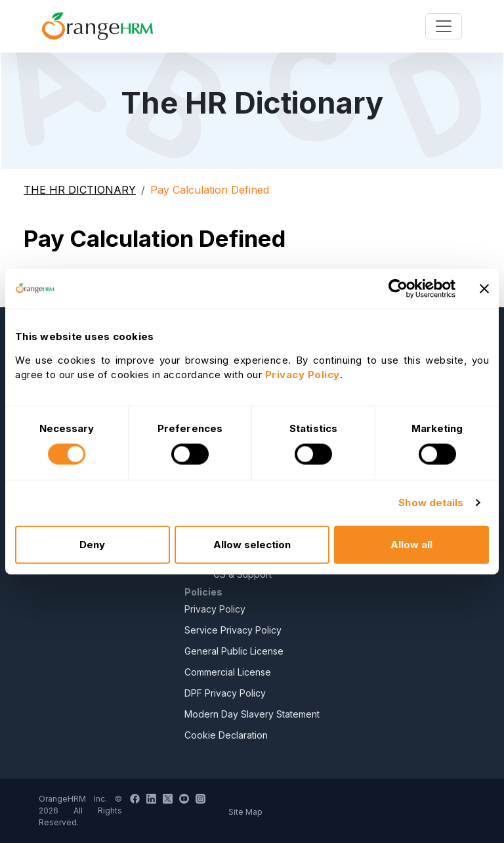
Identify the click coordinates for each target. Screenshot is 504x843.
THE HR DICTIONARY (80, 190)
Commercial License (228, 672)
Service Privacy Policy (233, 630)
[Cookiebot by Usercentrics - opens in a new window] (398, 289)
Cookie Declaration (226, 735)
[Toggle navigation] (444, 26)
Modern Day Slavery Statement (252, 714)
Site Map (245, 812)
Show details (431, 503)
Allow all (411, 544)
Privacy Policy (215, 609)
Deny (92, 544)
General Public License (234, 651)
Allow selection (252, 544)
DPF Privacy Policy (225, 693)
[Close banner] (484, 289)
